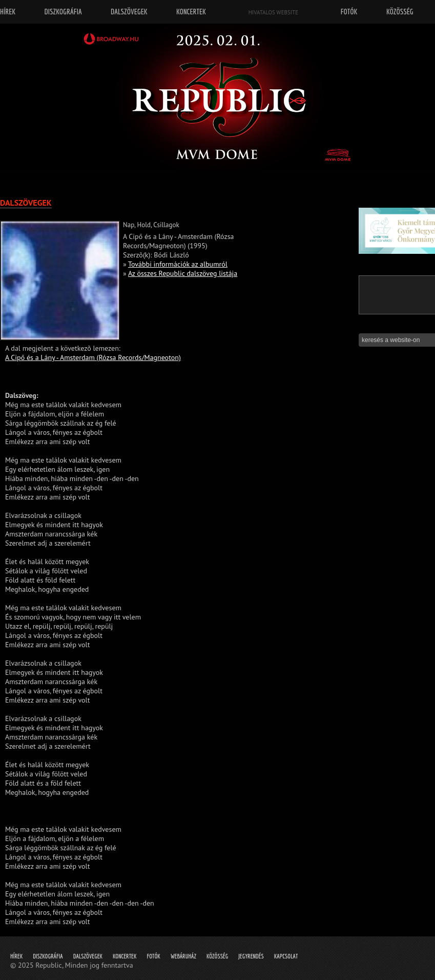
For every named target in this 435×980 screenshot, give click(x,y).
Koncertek (125, 956)
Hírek (16, 956)
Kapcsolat (286, 956)
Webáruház (183, 956)
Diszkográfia (48, 956)
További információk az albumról (178, 264)
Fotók (154, 956)
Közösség (217, 956)
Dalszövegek (88, 956)
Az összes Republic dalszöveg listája (183, 273)
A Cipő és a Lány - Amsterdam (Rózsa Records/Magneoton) (93, 357)
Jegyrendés (251, 956)
